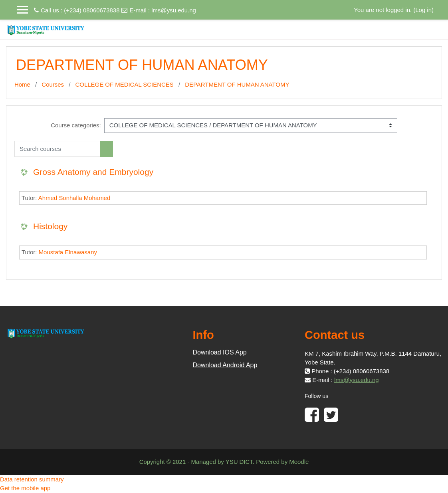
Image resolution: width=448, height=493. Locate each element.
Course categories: (76, 125)
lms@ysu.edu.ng (174, 10)
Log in (423, 10)
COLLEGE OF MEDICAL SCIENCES (125, 84)
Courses (53, 84)
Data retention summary (32, 479)
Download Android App (225, 365)
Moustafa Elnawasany (68, 252)
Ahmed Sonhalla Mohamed (74, 198)
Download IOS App (220, 352)
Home (22, 84)
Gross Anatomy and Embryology (93, 172)
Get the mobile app (25, 488)
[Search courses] (57, 149)
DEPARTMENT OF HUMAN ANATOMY (237, 84)
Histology (50, 226)
